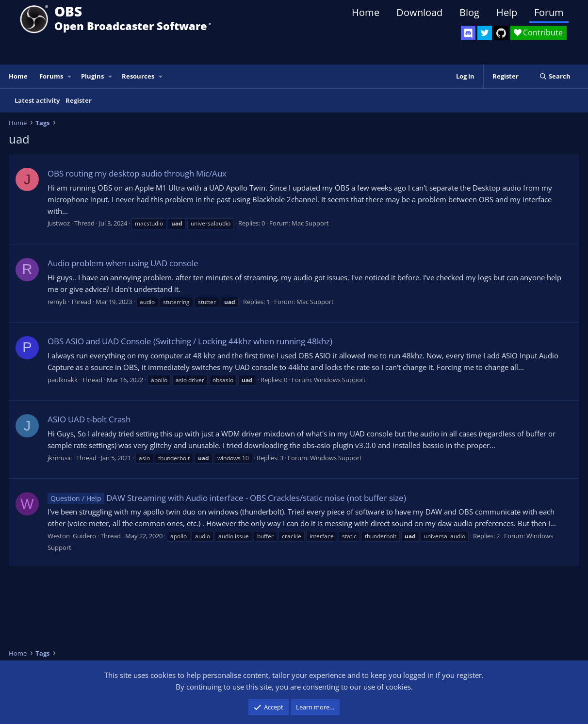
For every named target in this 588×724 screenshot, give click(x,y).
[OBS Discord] (468, 33)
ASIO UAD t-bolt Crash (89, 419)
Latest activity (37, 100)
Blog (469, 12)
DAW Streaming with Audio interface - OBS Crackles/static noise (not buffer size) (227, 498)
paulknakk (63, 380)
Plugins (92, 76)
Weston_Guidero (72, 536)
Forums (51, 76)
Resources (138, 76)
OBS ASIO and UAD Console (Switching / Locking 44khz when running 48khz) (190, 341)
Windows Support (340, 380)
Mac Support (310, 223)
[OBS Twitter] (485, 33)
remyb (57, 302)
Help (507, 12)
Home (366, 12)
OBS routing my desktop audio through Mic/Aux (137, 173)
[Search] (555, 76)
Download (419, 12)
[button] (70, 76)
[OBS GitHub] (501, 33)
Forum (549, 12)
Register (79, 100)
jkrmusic (60, 458)
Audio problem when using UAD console (123, 263)
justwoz (59, 223)
